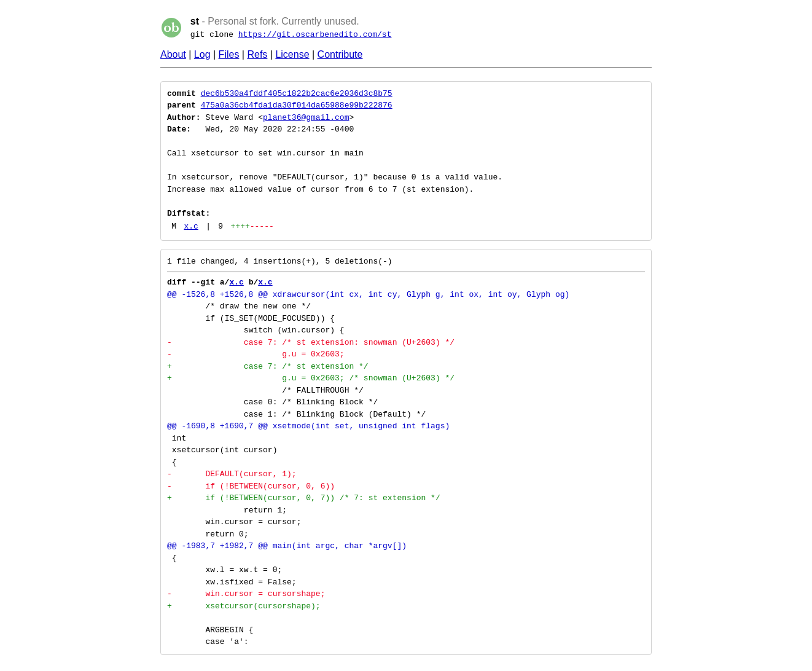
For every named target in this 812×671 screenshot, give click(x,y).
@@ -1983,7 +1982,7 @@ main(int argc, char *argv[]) (287, 546)
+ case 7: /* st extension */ (268, 366)
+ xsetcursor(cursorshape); (244, 606)
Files (229, 54)
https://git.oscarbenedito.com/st (315, 34)
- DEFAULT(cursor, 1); (232, 474)
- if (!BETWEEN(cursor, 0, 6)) (251, 486)
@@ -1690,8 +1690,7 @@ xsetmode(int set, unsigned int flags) (308, 426)
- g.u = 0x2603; (256, 354)
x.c (191, 226)
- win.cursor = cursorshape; (246, 594)
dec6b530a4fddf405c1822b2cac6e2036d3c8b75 (297, 93)
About (173, 54)
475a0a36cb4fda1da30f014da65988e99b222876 (297, 105)
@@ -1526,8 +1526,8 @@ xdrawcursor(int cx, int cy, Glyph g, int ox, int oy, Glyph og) (368, 294)
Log (202, 54)
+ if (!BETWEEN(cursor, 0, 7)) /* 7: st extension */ (304, 498)
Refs (257, 54)
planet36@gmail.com (306, 117)
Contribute (340, 54)
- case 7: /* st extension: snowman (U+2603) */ (311, 342)
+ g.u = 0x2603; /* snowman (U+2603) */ (311, 378)
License (292, 54)
